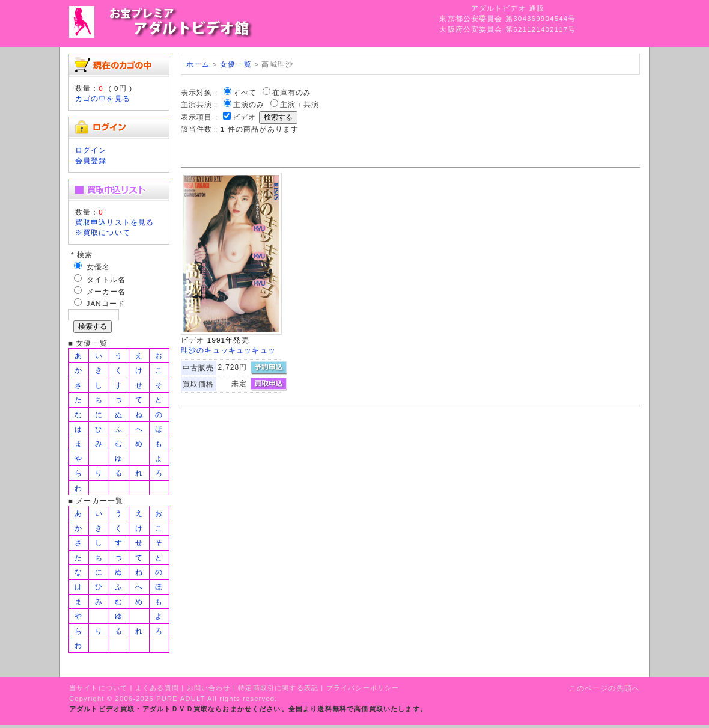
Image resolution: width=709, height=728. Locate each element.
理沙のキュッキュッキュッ (228, 350)
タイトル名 (106, 279)
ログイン (91, 150)
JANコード (106, 303)
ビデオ (244, 117)
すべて (245, 92)
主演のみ (249, 104)
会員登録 (91, 160)
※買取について (103, 232)
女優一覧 (236, 64)
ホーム (198, 64)
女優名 (98, 267)
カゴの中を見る (103, 98)
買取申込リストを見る (115, 222)
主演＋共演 (300, 104)
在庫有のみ (292, 92)
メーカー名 (106, 291)
